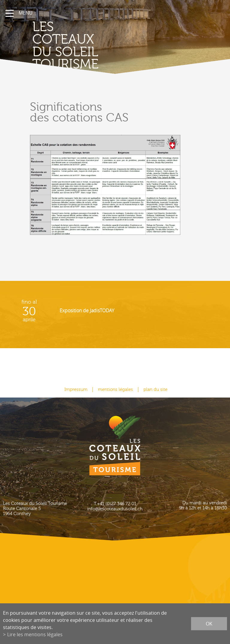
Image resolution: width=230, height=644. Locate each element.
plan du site (155, 390)
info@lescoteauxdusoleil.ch (115, 509)
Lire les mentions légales (35, 634)
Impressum (76, 390)
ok (209, 624)
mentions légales (115, 390)
